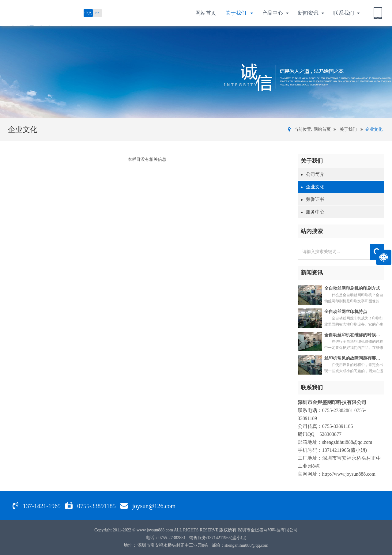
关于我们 (239, 13)
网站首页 (206, 13)
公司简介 (313, 174)
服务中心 (313, 212)
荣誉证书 (313, 199)
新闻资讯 (311, 13)
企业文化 (374, 129)
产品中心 (275, 13)
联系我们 (346, 13)
